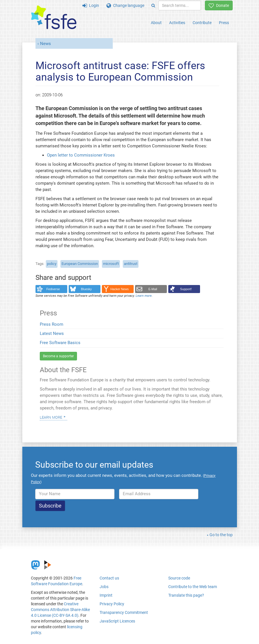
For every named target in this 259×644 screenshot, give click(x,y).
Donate (219, 5)
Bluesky (86, 289)
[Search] (153, 5)
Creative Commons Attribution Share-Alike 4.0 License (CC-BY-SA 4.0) (60, 610)
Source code (179, 578)
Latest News (52, 333)
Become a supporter (58, 356)
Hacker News (120, 289)
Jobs (104, 587)
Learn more (51, 417)
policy (52, 264)
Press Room (52, 324)
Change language (125, 5)
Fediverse (53, 289)
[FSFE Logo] (54, 18)
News (46, 44)
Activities (177, 23)
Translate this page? (186, 595)
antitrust (131, 264)
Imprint (106, 595)
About (156, 23)
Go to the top (221, 535)
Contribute (202, 23)
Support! (186, 289)
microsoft (111, 264)
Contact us (109, 578)
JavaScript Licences (117, 621)
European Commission (80, 264)
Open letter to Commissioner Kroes (81, 155)
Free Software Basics (60, 343)
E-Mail (153, 289)
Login (91, 5)
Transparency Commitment (124, 612)
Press (224, 23)
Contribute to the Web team (193, 587)
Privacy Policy (112, 604)
